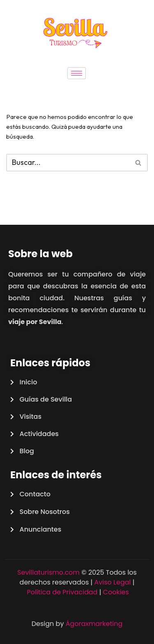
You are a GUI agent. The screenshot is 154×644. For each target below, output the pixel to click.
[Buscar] (68, 163)
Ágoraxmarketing (94, 624)
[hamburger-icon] (77, 73)
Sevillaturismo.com (48, 572)
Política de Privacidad (62, 592)
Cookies (116, 592)
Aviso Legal (113, 582)
